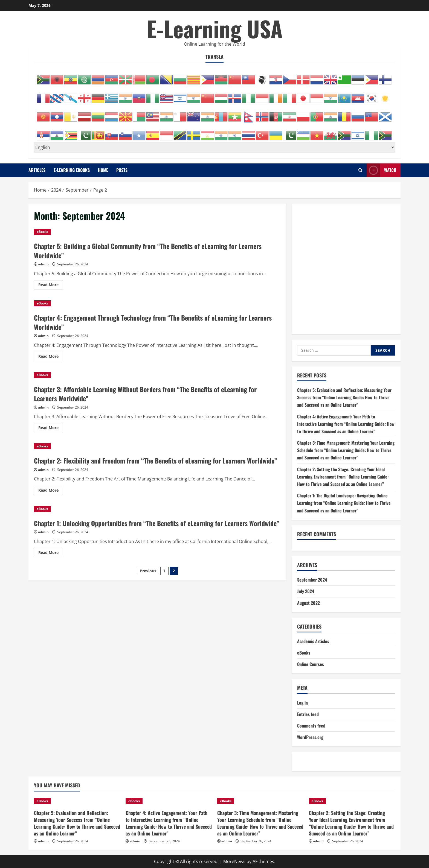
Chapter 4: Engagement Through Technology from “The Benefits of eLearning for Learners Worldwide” (153, 322)
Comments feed (311, 726)
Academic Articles (313, 641)
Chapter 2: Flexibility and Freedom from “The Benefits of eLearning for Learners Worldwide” (156, 461)
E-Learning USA (215, 28)
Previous (148, 571)
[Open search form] (360, 170)
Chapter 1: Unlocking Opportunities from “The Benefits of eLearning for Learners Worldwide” (157, 523)
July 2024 (306, 591)
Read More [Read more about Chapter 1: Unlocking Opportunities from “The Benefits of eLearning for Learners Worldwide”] (51, 553)
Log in (302, 703)
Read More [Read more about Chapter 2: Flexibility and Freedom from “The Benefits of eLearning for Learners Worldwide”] (51, 491)
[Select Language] (215, 147)
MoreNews (234, 861)
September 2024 (312, 580)
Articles (37, 170)
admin (43, 264)
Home (103, 170)
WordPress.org (310, 737)
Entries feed (308, 714)
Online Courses (311, 664)
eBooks (42, 232)
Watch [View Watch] (382, 170)
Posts (122, 170)
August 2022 (308, 603)
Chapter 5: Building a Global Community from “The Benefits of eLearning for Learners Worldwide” (148, 251)
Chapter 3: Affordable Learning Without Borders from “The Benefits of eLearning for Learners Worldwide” (145, 394)
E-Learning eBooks (72, 170)
